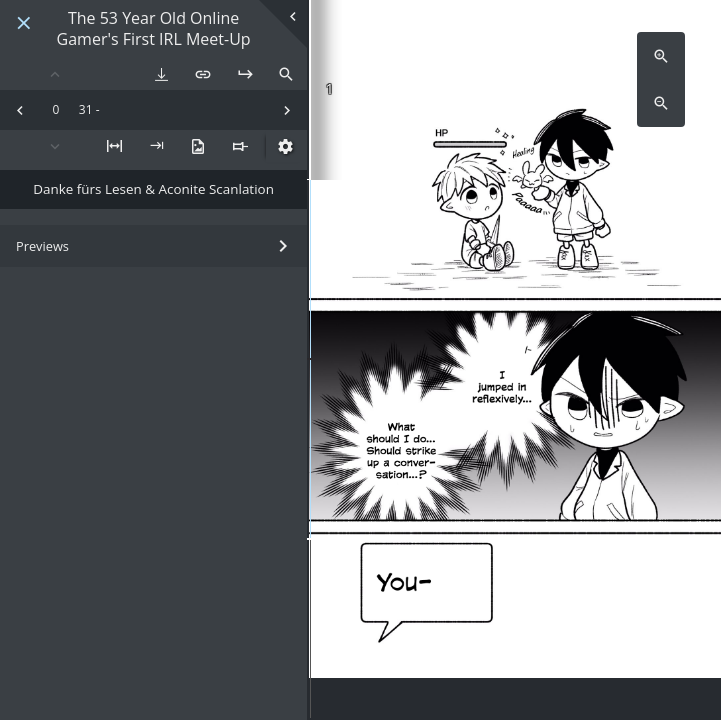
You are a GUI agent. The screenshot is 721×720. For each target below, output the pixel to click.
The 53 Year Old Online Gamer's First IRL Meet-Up (154, 29)
